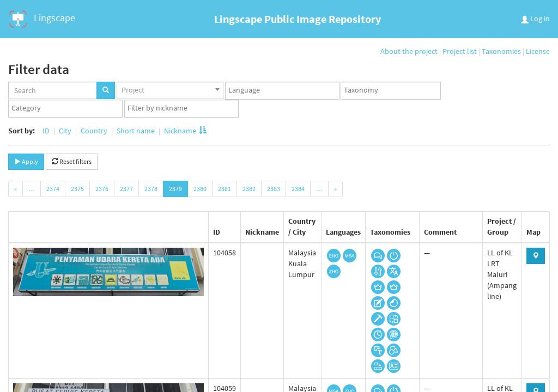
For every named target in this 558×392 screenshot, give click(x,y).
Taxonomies (501, 51)
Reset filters (72, 161)
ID (46, 131)
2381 (225, 189)
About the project (409, 51)
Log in (535, 19)
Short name (136, 131)
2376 (102, 189)
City (65, 131)
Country (94, 131)
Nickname (184, 131)
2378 (151, 189)
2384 (298, 189)
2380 (200, 189)
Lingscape (41, 19)
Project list (460, 51)
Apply (26, 161)
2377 (126, 189)
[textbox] (285, 90)
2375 (77, 189)
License (538, 51)
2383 (274, 189)
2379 (175, 189)
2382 (249, 189)
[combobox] (170, 90)
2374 (53, 189)
